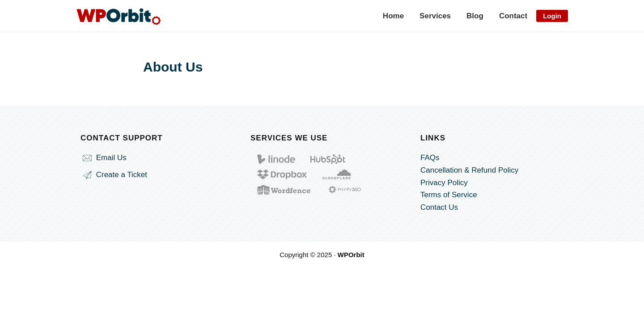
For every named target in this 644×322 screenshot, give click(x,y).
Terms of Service (449, 195)
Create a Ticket (114, 175)
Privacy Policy (444, 183)
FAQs (430, 158)
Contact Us (439, 207)
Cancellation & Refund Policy (469, 170)
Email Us (104, 158)
